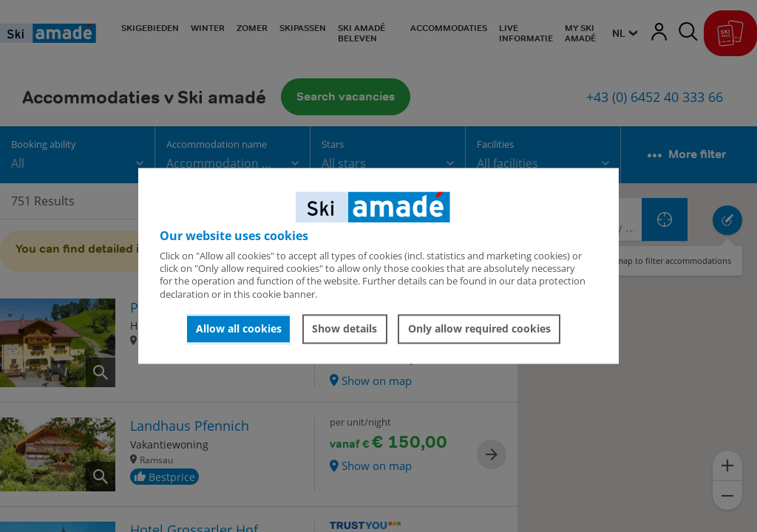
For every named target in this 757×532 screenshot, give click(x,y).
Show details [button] (344, 328)
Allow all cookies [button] (239, 328)
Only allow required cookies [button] (479, 328)
